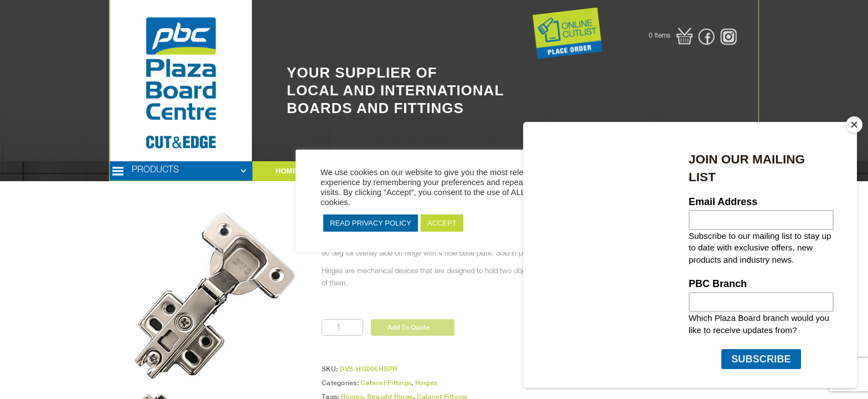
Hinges (427, 383)
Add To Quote (409, 328)
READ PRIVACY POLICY (371, 223)
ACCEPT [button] (442, 223)
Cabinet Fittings (386, 383)
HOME (286, 171)
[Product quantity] (342, 328)
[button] (671, 36)
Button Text (516, 23)
